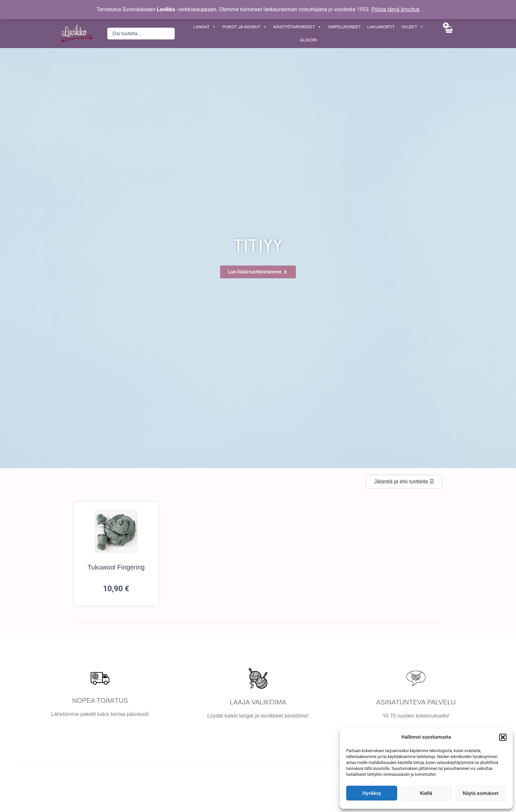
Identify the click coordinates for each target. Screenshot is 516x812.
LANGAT (205, 27)
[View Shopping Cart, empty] (449, 33)
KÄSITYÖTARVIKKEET (297, 27)
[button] (503, 737)
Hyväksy (372, 793)
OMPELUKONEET (344, 27)
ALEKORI (309, 40)
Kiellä (426, 793)
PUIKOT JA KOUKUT (245, 27)
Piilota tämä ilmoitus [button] (395, 9)
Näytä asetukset (481, 793)
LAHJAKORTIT (381, 27)
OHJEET (413, 27)
